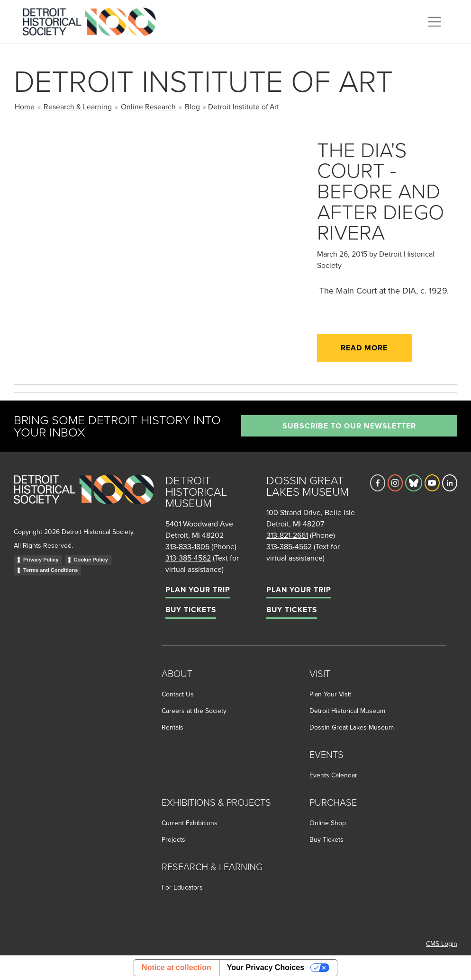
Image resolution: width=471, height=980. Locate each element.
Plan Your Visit (330, 694)
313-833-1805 (187, 546)
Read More (364, 348)
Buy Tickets (191, 610)
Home (25, 107)
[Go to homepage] (84, 500)
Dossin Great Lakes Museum (352, 727)
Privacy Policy (41, 560)
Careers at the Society (194, 711)
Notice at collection (177, 967)
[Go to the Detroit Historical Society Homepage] (93, 20)
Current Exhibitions (190, 823)
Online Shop (328, 823)
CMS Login (442, 944)
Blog (192, 107)
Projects (173, 839)
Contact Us (178, 694)
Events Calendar (333, 775)
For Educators (182, 887)
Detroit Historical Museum (347, 711)
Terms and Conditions (50, 570)
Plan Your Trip (198, 590)
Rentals (172, 727)
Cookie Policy (91, 560)
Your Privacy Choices (266, 967)
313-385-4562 (188, 558)
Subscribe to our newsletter (349, 426)
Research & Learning (78, 107)
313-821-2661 (287, 535)
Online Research (148, 107)
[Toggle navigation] (435, 22)
